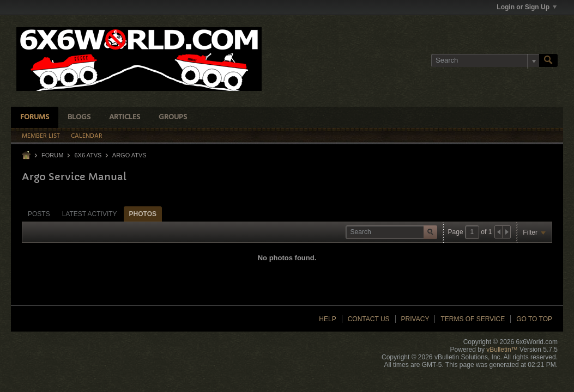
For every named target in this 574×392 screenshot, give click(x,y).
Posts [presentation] (39, 214)
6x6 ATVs (88, 155)
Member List (41, 136)
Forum (52, 155)
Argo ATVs (129, 155)
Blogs (79, 117)
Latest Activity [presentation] (90, 214)
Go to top (534, 319)
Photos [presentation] (143, 214)
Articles (125, 117)
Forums (35, 117)
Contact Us (369, 319)
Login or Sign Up (527, 7)
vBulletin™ (502, 350)
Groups (173, 117)
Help (327, 319)
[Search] (485, 60)
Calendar (87, 136)
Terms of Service (473, 319)
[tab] (39, 214)
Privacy (415, 319)
